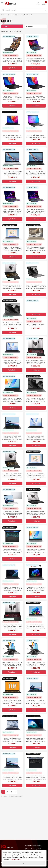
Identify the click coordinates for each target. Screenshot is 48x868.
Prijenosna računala (20, 15)
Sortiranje (30, 26)
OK (24, 863)
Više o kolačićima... (16, 859)
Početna (3, 15)
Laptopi (30, 15)
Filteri (5, 26)
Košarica (12, 68)
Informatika (10, 15)
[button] (3, 3)
